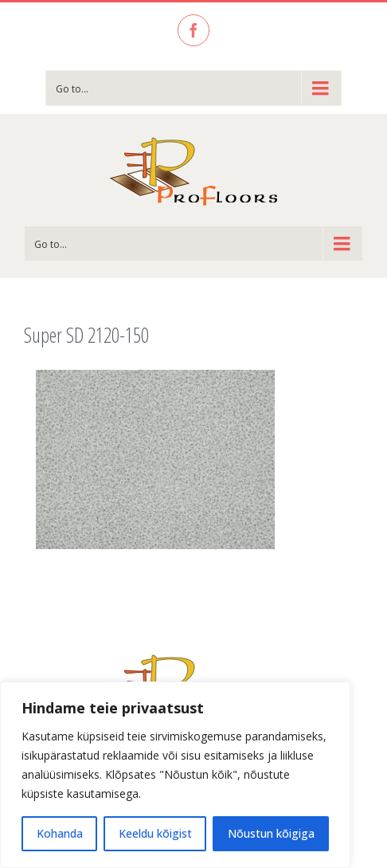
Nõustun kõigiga (271, 833)
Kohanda (60, 833)
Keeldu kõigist (155, 833)
